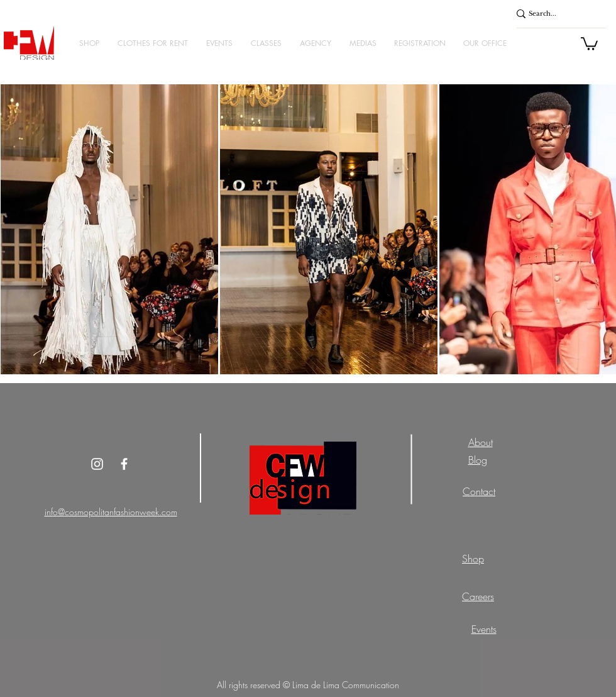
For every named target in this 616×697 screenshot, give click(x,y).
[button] (89, 43)
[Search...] (554, 14)
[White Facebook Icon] (124, 464)
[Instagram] (97, 464)
